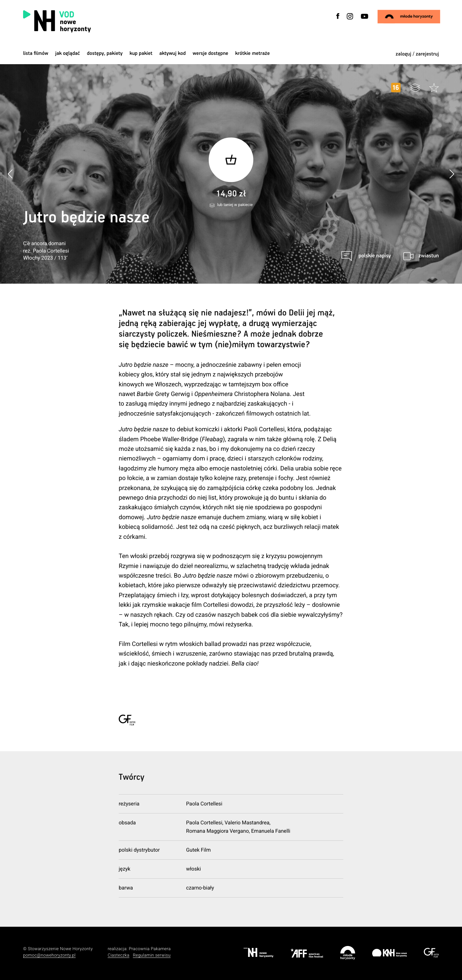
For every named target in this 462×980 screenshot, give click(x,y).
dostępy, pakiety (105, 53)
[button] (452, 174)
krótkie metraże (252, 53)
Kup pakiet (141, 53)
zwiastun (429, 256)
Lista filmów (36, 53)
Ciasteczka (119, 955)
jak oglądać (68, 53)
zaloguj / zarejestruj (417, 54)
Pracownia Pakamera (150, 949)
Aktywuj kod (173, 53)
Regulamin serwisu (152, 955)
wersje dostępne (210, 53)
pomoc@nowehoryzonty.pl (49, 955)
